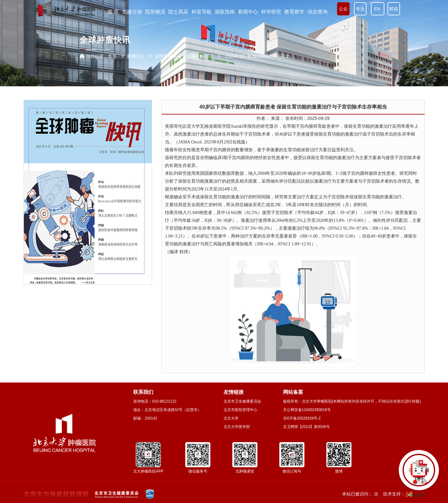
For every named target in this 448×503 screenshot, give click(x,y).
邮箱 (394, 9)
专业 (360, 9)
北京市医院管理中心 (240, 410)
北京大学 (231, 418)
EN (378, 9)
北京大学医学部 (237, 427)
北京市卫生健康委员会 (242, 401)
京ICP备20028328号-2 (302, 418)
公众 (343, 9)
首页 (112, 56)
